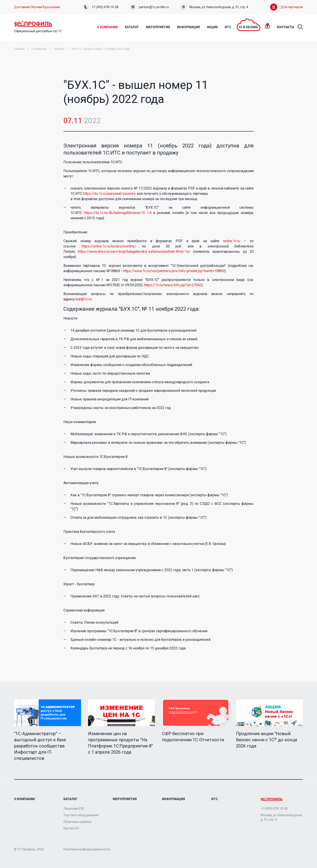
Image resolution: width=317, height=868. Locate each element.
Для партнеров (287, 7)
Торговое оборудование (81, 815)
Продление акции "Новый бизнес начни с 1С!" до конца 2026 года (266, 740)
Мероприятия (125, 799)
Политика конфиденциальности (87, 849)
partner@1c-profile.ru (149, 7)
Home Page (34, 24)
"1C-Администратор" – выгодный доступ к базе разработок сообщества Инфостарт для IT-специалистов (40, 746)
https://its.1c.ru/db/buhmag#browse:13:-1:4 (118, 213)
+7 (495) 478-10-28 (100, 7)
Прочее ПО (71, 828)
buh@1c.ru (84, 299)
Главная (19, 49)
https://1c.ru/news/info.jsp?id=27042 (173, 285)
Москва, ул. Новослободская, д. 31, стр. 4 (214, 7)
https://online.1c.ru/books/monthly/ (109, 246)
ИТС (215, 799)
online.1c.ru (232, 241)
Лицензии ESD (74, 809)
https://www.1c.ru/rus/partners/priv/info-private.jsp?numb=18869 (174, 271)
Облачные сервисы (77, 822)
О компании (39, 49)
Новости (59, 49)
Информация (173, 799)
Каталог (70, 799)
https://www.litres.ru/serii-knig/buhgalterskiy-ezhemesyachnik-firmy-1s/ (134, 252)
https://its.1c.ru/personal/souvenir (109, 194)
